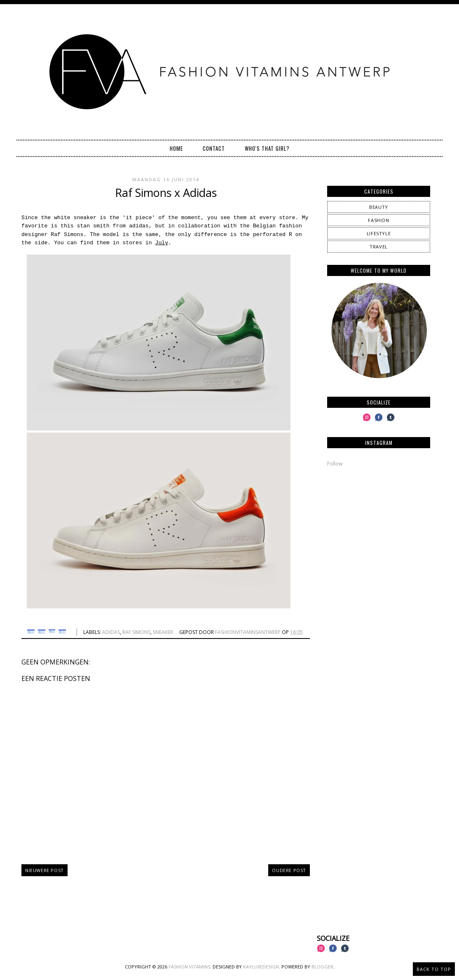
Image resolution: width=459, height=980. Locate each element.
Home (176, 148)
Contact (214, 148)
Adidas (111, 632)
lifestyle (379, 233)
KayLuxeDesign (261, 967)
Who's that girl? (267, 148)
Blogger (322, 967)
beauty (379, 207)
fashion (378, 220)
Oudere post (289, 870)
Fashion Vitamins (189, 967)
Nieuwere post (44, 870)
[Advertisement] (379, 531)
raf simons (136, 632)
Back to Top (434, 969)
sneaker (163, 632)
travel (379, 247)
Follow (335, 464)
